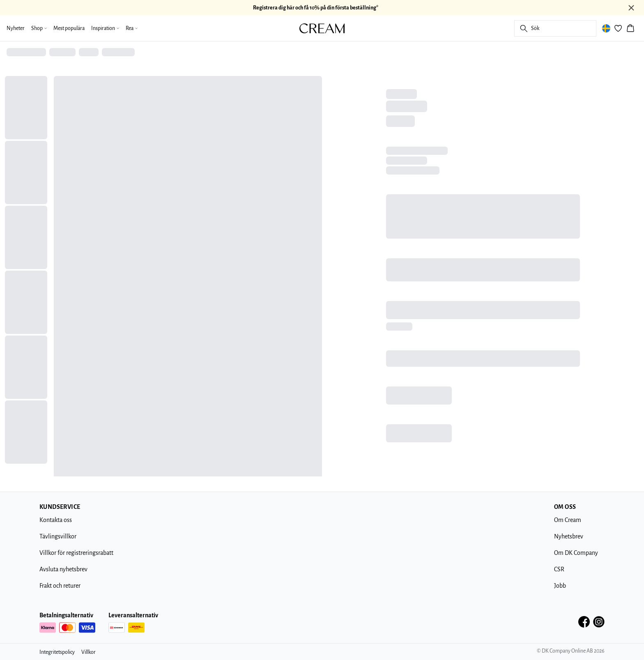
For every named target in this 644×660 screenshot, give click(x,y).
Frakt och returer (60, 586)
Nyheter (16, 28)
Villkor (89, 652)
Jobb (560, 586)
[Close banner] (631, 8)
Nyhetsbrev (569, 536)
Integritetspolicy (57, 652)
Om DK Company (576, 553)
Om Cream (568, 520)
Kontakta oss (56, 520)
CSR (559, 569)
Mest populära (69, 28)
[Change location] (606, 28)
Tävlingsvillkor (58, 536)
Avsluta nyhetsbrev (63, 569)
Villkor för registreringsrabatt (76, 553)
